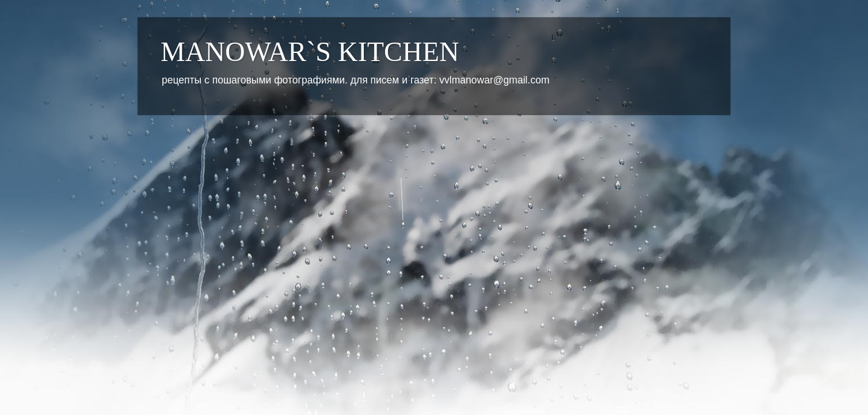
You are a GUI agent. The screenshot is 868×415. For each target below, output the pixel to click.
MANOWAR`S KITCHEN (310, 52)
